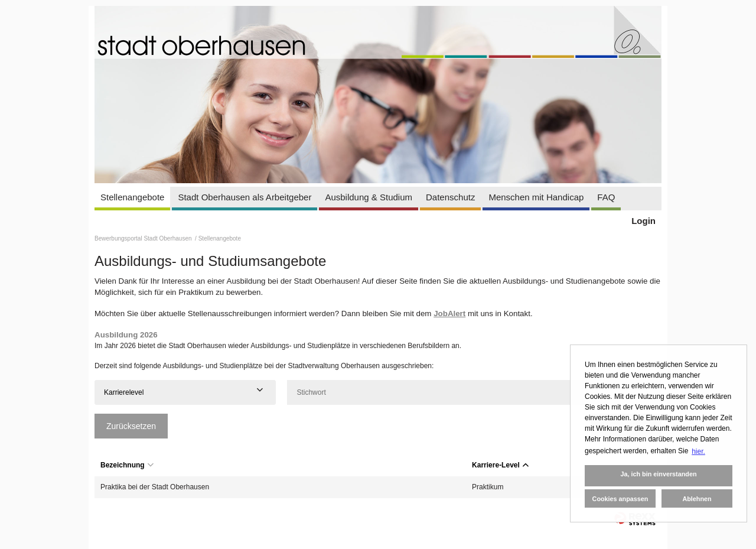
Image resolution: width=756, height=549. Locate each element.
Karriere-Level (500, 465)
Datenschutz (450, 197)
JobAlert (449, 314)
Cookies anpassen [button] (620, 499)
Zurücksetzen (131, 426)
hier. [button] (698, 451)
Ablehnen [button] (697, 499)
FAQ (606, 197)
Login (643, 221)
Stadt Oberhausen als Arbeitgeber (245, 197)
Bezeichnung (127, 465)
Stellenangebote (132, 197)
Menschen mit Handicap (536, 197)
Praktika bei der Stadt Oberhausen (155, 487)
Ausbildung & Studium (369, 197)
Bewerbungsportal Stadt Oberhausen (144, 238)
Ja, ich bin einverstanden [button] (658, 474)
